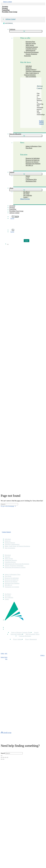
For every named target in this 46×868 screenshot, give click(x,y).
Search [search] (15, 217)
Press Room (29, 148)
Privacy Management (31, 639)
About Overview (25, 199)
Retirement (8, 555)
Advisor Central (10, 19)
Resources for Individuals (12, 578)
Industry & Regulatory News (34, 146)
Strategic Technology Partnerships (31, 55)
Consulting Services (10, 562)
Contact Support (6, 532)
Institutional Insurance (11, 560)
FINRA (2, 654)
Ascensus (5, 7)
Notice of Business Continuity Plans (21, 632)
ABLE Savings (9, 559)
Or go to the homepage (8, 506)
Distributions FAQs (31, 181)
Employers (8, 541)
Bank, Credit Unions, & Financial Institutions (31, 74)
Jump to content (7, 2)
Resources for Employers (12, 580)
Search (3, 753)
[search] (13, 230)
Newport (5, 8)
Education (7, 557)
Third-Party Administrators (12, 544)
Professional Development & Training (15, 567)
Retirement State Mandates (33, 164)
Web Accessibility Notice (32, 634)
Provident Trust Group (10, 12)
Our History (8, 594)
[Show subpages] (26, 31)
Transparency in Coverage (12, 587)
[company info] (2, 14)
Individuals (8, 539)
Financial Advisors (10, 543)
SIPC (6, 654)
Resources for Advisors (11, 582)
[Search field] (9, 504)
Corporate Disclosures (25, 636)
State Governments (31, 77)
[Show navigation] (8, 244)
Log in (12, 218)
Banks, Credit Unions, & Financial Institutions (17, 546)
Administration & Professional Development (31, 51)
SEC (6, 659)
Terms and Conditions (16, 634)
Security (36, 632)
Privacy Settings (18, 639)
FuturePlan (6, 10)
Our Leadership (9, 597)
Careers (25, 197)
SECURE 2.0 (29, 165)
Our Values (8, 596)
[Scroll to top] (6, 733)
